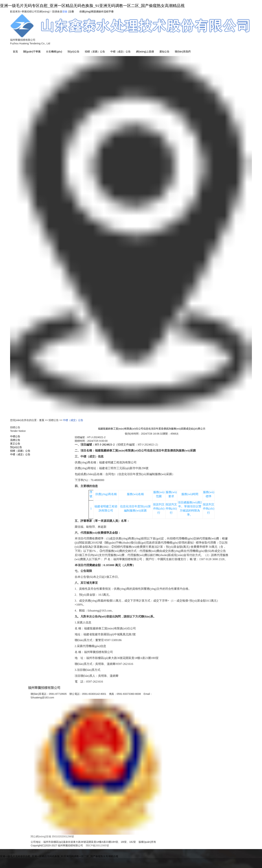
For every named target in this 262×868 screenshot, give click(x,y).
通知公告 (164, 52)
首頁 (15, 52)
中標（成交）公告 (121, 52)
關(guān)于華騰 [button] (32, 52)
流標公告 (15, 440)
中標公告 (15, 436)
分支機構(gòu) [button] (54, 52)
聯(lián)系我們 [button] (183, 52)
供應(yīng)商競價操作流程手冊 (97, 12)
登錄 (65, 12)
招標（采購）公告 (95, 52)
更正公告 (15, 444)
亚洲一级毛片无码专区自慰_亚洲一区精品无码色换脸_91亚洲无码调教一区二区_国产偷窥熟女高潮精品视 (92, 6)
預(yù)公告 (73, 52)
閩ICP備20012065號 (97, 845)
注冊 (71, 12)
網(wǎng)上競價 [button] (145, 52)
